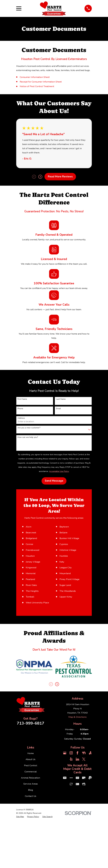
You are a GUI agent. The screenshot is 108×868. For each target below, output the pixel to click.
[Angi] (90, 828)
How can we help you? (28, 437)
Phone (20, 409)
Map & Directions (78, 792)
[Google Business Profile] (65, 828)
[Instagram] (71, 828)
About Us (30, 835)
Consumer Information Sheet (35, 77)
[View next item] (40, 177)
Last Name (61, 399)
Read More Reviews (60, 177)
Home (31, 829)
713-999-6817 (30, 799)
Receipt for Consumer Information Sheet (41, 82)
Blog (30, 866)
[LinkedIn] (77, 835)
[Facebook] (77, 828)
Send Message (54, 481)
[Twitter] (84, 835)
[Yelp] (71, 835)
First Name (22, 399)
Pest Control (31, 841)
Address (21, 418)
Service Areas (31, 859)
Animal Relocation (30, 853)
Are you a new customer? (29, 428)
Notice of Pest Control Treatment (37, 86)
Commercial (31, 847)
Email (58, 409)
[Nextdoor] (84, 828)
